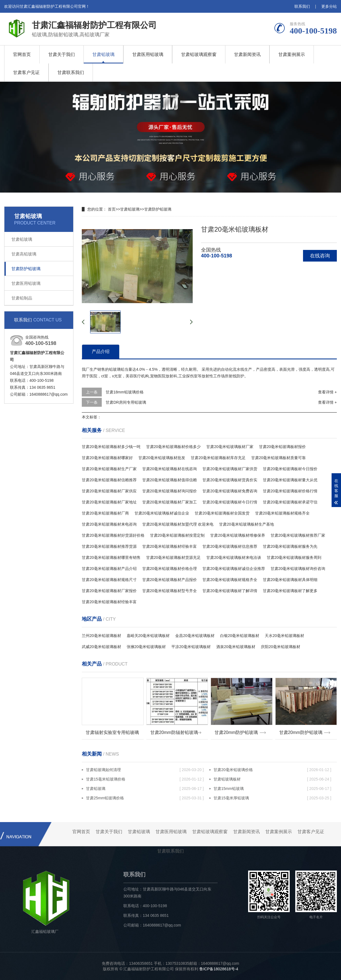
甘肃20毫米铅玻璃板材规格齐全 (283, 513)
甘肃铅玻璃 (103, 54)
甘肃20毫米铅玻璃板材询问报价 (170, 491)
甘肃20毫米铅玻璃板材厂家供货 (230, 469)
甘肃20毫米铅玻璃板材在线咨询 (170, 469)
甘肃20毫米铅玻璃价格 (272, 770)
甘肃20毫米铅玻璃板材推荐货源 (109, 546)
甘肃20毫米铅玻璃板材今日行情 (230, 502)
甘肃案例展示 (292, 54)
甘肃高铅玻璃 (24, 254)
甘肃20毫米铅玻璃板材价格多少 (174, 447)
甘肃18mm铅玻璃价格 (125, 392)
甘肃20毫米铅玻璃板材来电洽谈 (234, 557)
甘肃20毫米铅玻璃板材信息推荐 (230, 546)
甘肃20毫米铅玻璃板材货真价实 (230, 480)
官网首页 (22, 54)
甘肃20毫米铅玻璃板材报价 (283, 447)
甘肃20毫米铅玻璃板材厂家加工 (170, 502)
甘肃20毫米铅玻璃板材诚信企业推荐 (234, 569)
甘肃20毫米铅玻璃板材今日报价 (290, 469)
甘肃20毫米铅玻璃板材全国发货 (222, 513)
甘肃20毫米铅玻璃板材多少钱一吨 (111, 447)
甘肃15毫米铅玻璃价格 (145, 779)
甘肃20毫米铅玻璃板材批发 (162, 458)
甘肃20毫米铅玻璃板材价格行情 (290, 491)
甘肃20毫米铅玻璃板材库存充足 (218, 458)
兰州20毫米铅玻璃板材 (101, 636)
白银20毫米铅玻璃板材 (240, 636)
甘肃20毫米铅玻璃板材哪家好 (107, 458)
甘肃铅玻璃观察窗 (199, 54)
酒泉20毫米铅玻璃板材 (236, 647)
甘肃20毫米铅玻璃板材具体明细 (290, 580)
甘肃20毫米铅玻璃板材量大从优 (290, 480)
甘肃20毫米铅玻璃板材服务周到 (294, 557)
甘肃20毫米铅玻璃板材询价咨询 (298, 569)
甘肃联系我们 (71, 72)
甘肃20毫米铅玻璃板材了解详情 (230, 591)
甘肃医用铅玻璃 (148, 54)
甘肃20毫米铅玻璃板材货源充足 (174, 557)
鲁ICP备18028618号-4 (219, 969)
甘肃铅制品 (22, 298)
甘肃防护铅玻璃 (26, 269)
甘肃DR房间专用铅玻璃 (126, 402)
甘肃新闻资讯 (247, 54)
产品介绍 (101, 351)
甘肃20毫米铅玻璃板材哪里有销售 (111, 557)
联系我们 (302, 6)
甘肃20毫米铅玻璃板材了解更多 (290, 591)
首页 (112, 209)
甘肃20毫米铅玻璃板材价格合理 (170, 569)
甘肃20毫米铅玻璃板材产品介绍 (109, 569)
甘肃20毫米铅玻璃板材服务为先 (290, 546)
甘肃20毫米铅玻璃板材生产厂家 (109, 469)
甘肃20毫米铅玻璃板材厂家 (230, 447)
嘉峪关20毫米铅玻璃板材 (148, 636)
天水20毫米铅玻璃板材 (284, 636)
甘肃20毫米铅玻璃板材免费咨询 (230, 491)
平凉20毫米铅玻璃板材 (191, 647)
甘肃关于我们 (62, 54)
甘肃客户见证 (26, 72)
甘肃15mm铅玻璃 (272, 789)
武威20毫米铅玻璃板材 (101, 647)
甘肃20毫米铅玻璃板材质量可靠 (279, 458)
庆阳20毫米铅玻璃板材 (281, 647)
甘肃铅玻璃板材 (272, 779)
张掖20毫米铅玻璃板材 (146, 647)
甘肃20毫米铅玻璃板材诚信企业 (162, 513)
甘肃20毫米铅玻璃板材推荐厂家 (298, 535)
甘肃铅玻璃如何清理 (145, 770)
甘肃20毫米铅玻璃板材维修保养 (238, 535)
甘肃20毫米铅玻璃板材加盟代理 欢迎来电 (178, 524)
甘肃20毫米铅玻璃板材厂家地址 (109, 502)
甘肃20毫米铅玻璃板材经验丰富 (170, 546)
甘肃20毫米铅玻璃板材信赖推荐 (109, 480)
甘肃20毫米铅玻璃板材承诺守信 (290, 502)
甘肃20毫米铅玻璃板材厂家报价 (109, 591)
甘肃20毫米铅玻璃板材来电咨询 (109, 524)
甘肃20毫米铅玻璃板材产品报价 (170, 580)
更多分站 (329, 6)
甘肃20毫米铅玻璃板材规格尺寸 (109, 580)
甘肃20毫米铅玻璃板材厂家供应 (109, 491)
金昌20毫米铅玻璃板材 (195, 636)
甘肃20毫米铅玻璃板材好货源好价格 (113, 535)
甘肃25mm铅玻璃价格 (145, 798)
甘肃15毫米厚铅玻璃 (272, 798)
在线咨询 (320, 256)
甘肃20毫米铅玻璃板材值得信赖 (170, 480)
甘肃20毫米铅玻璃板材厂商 (105, 513)
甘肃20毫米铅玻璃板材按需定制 (177, 535)
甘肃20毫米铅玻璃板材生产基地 (246, 524)
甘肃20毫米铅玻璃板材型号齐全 (170, 591)
